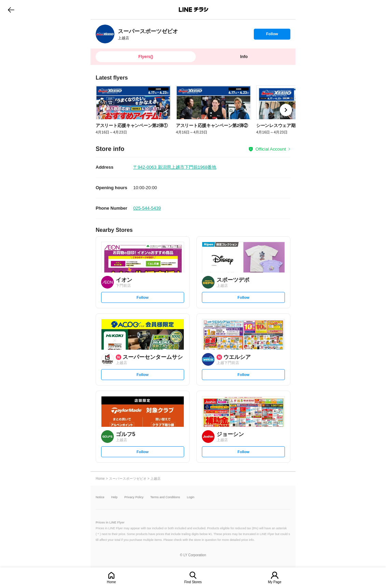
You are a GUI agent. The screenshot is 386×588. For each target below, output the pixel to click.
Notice (100, 497)
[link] (105, 34)
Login (191, 497)
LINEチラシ (194, 10)
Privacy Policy (134, 497)
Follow (272, 36)
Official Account (271, 149)
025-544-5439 (147, 208)
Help (115, 497)
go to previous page (11, 10)
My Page (274, 582)
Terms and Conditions (165, 497)
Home (112, 582)
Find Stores (193, 582)
